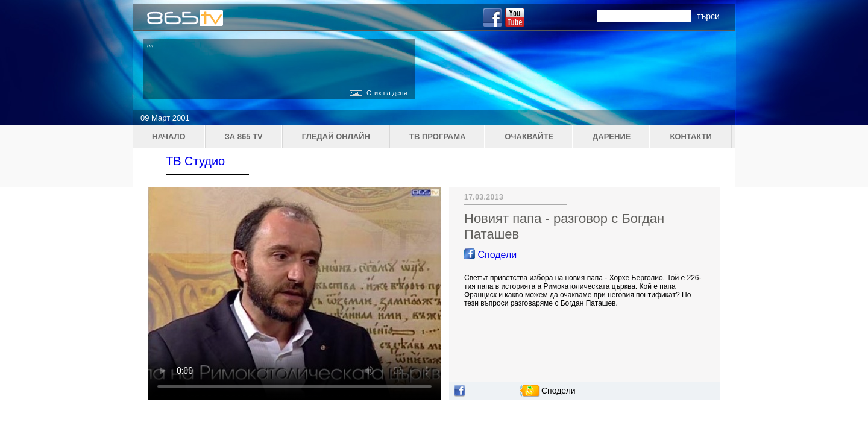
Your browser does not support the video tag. (294, 293)
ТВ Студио (195, 161)
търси (708, 16)
